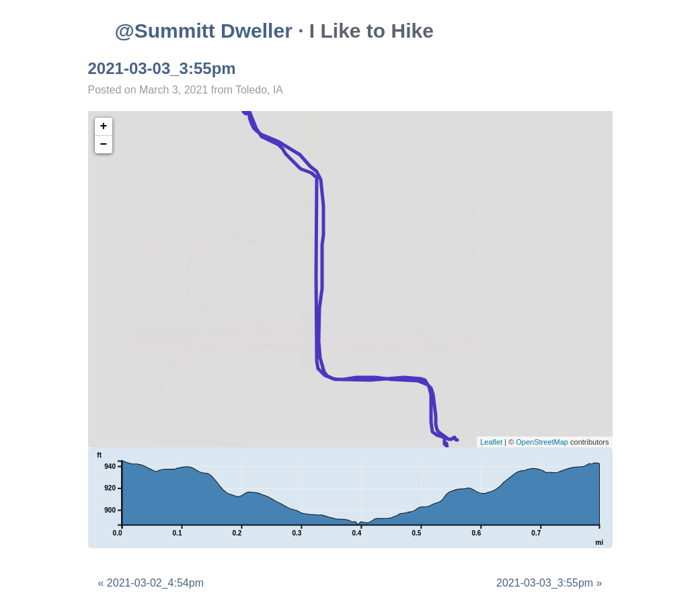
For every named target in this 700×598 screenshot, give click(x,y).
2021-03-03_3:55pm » (549, 583)
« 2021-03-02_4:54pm (151, 583)
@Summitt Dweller (204, 31)
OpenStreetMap (542, 442)
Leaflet (491, 442)
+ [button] (104, 126)
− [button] (104, 145)
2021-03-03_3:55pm (162, 68)
